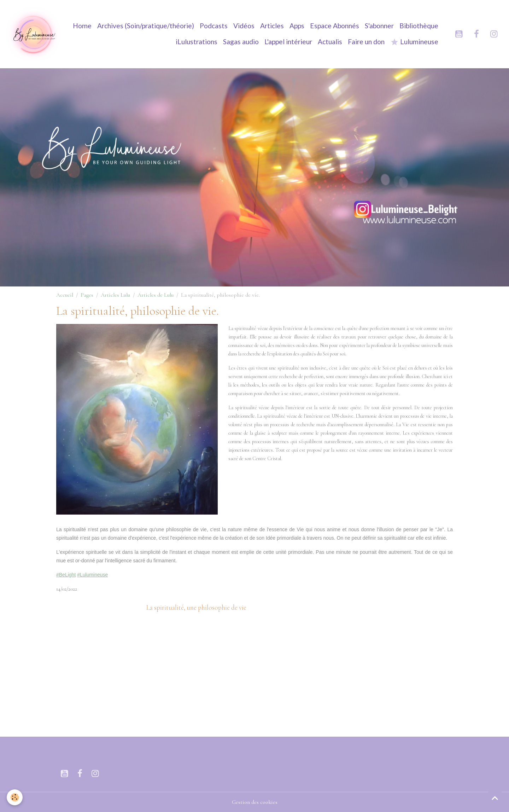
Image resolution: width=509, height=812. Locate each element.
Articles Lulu (115, 295)
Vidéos (244, 26)
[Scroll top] (495, 798)
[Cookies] (15, 797)
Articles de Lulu (156, 295)
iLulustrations (197, 42)
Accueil (65, 295)
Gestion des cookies (255, 802)
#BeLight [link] (66, 575)
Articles (272, 26)
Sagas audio (241, 42)
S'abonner (379, 26)
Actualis (330, 42)
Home (82, 26)
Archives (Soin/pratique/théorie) (146, 26)
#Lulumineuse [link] (92, 575)
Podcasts (214, 26)
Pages (87, 295)
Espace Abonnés (335, 26)
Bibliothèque (419, 26)
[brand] (34, 34)
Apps (297, 26)
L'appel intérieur (288, 42)
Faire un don (366, 42)
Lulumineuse (414, 42)
